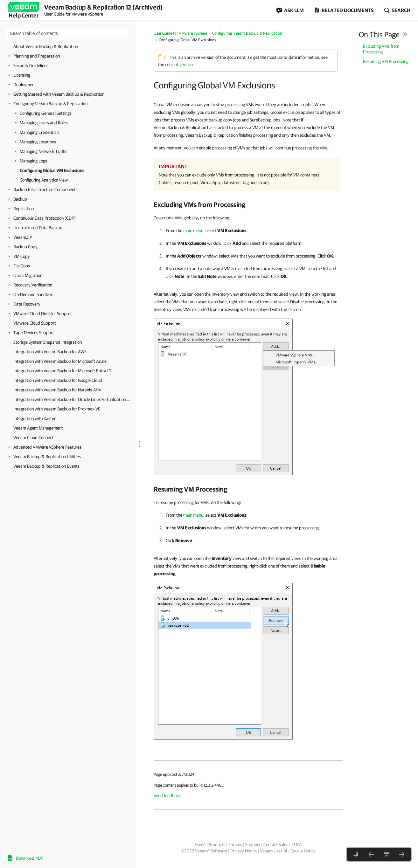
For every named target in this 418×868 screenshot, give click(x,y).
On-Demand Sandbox (33, 294)
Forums (235, 844)
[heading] (248, 204)
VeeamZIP (23, 237)
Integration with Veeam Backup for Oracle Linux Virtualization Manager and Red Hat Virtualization (73, 399)
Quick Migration (28, 275)
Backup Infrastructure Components (45, 189)
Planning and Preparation (37, 56)
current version (179, 65)
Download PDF (29, 858)
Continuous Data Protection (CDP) (45, 218)
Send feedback (167, 796)
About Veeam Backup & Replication (46, 46)
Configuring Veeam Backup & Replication (50, 104)
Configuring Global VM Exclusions (52, 170)
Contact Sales (276, 844)
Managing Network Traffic (43, 151)
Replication (24, 209)
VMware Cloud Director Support (43, 313)
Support (253, 844)
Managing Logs (33, 161)
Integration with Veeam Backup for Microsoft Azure (60, 361)
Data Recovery (27, 304)
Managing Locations (38, 142)
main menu (193, 231)
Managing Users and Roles (44, 123)
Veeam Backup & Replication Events (46, 466)
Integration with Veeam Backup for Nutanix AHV (57, 390)
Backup (20, 199)
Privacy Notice (244, 851)
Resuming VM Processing (386, 61)
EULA (296, 844)
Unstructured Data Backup (38, 228)
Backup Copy (25, 247)
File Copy (22, 266)
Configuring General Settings (46, 113)
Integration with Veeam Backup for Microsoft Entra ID (62, 371)
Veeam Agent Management (38, 428)
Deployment (25, 85)
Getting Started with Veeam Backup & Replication (59, 94)
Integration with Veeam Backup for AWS (50, 352)
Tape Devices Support (34, 333)
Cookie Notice (303, 851)
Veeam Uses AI (274, 851)
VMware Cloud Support (35, 323)
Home (200, 844)
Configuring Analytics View (44, 180)
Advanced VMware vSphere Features (47, 447)
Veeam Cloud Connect (33, 437)
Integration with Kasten (35, 418)
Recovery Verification (33, 285)
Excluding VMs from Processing (381, 49)
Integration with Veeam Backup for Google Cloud (58, 380)
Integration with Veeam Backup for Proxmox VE (57, 409)
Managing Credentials (40, 132)
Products (217, 844)
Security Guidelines (31, 65)
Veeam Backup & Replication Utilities (47, 457)
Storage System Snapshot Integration (48, 342)
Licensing (22, 75)
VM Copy (22, 256)
